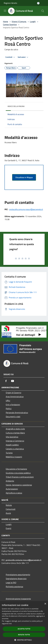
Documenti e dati (13, 417)
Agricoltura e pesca (14, 493)
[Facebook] (6, 381)
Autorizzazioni (12, 489)
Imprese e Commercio (15, 441)
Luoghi (33, 21)
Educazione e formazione (16, 469)
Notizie (9, 505)
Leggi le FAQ (11, 583)
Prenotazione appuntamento (18, 575)
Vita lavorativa (12, 437)
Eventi (9, 528)
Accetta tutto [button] (24, 629)
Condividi (11, 57)
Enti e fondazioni (13, 405)
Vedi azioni (23, 57)
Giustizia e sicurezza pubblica (18, 473)
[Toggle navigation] (5, 11)
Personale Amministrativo (17, 413)
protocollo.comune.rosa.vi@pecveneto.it (26, 209)
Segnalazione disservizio (16, 579)
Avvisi (8, 513)
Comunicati (11, 509)
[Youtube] (13, 381)
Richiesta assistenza (14, 587)
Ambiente (10, 481)
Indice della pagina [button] (16, 106)
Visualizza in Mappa (24, 177)
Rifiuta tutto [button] (24, 635)
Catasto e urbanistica (15, 449)
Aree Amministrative (15, 397)
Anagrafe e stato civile (15, 429)
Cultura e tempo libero (15, 433)
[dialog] (24, 623)
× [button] (45, 604)
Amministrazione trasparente (18, 599)
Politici (9, 409)
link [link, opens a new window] (10, 624)
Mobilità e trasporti (14, 457)
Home (6, 21)
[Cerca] (43, 11)
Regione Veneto (10, 3)
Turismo (9, 453)
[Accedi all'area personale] (38, 3)
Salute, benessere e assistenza (19, 485)
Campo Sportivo (10, 24)
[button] (24, 640)
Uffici (8, 401)
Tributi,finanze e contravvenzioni (20, 477)
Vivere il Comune (19, 21)
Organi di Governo (13, 393)
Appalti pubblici (12, 445)
